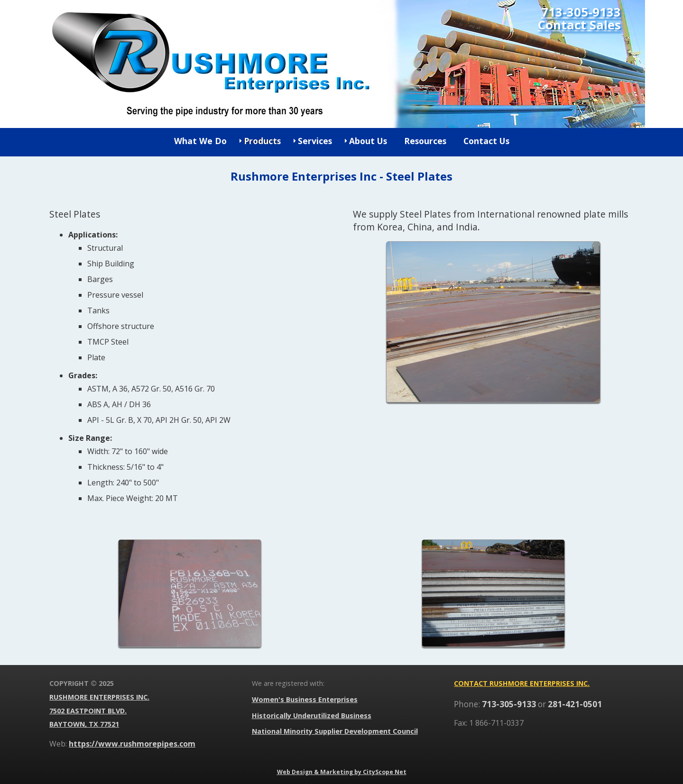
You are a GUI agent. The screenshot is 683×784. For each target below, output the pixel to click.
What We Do (200, 141)
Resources (425, 141)
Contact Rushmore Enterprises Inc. (522, 683)
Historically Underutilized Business (312, 716)
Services (315, 141)
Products (262, 141)
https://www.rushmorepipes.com (132, 744)
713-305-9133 (581, 13)
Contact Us (486, 141)
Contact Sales (579, 25)
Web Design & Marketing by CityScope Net (342, 772)
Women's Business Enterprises (305, 699)
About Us (368, 141)
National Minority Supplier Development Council (335, 731)
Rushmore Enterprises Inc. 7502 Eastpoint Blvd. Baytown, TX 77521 (99, 711)
